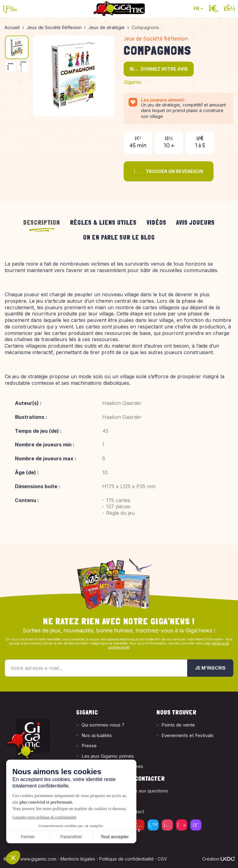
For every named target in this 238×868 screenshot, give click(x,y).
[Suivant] (23, 66)
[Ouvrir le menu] (10, 9)
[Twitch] (196, 825)
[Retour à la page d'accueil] (119, 9)
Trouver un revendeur (169, 171)
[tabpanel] (119, 395)
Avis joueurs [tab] (196, 223)
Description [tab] (42, 223)
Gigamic (133, 82)
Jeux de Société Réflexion (156, 39)
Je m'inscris (210, 668)
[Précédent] (10, 66)
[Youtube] (139, 825)
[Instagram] (167, 825)
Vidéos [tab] (156, 223)
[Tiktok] (182, 825)
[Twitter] (153, 825)
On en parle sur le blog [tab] (119, 237)
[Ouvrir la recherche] (214, 9)
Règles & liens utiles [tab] (103, 223)
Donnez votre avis (159, 69)
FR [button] (196, 9)
